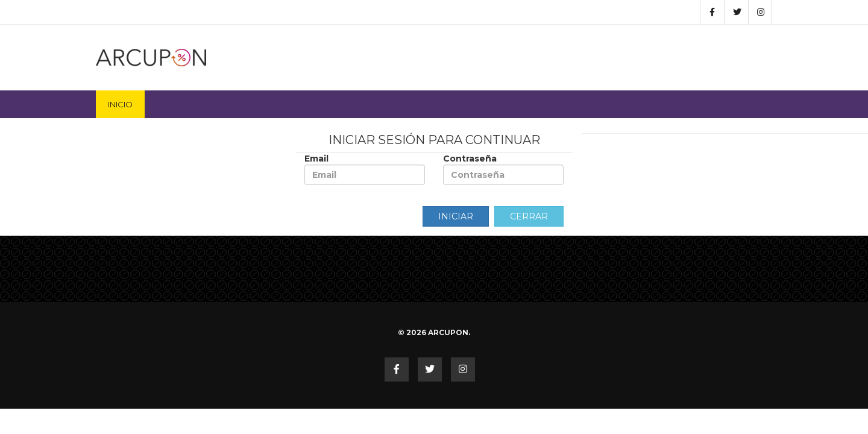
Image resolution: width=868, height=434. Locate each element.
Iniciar (456, 216)
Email (365, 169)
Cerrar (529, 216)
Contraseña (503, 169)
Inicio (120, 104)
